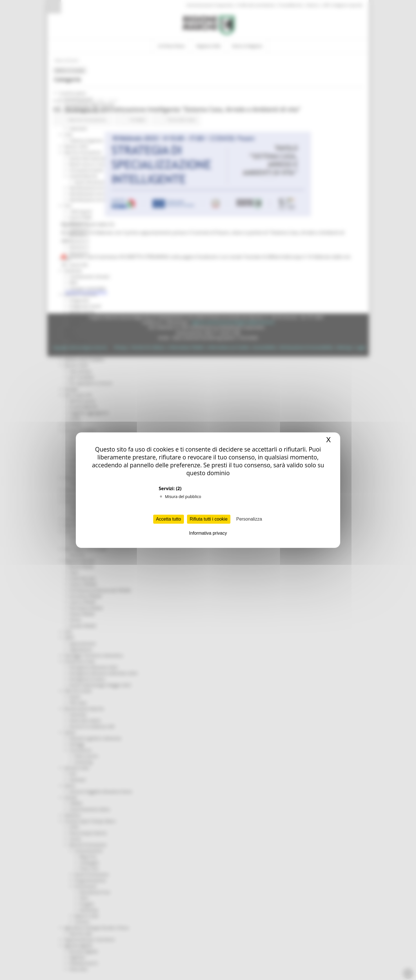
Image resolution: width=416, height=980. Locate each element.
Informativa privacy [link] (208, 533)
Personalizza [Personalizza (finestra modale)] (249, 519)
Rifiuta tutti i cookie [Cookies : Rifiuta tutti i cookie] (209, 519)
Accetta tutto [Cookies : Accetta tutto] (169, 519)
